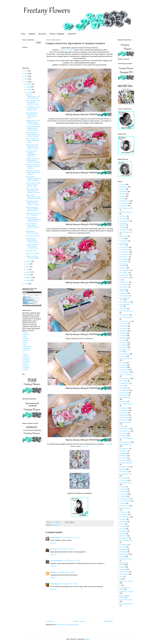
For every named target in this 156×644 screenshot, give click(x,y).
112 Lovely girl (124, 247)
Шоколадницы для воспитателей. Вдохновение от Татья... (32, 115)
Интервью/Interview (126, 559)
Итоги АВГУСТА (31, 251)
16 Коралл (26, 364)
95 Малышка (124, 545)
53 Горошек (123, 436)
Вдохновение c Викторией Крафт (32, 232)
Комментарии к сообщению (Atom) (68, 625)
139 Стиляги (124, 324)
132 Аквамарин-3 (125, 302)
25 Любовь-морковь (126, 359)
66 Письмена (124, 472)
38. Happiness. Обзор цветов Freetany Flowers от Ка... (33, 108)
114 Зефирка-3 (124, 252)
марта (28, 275)
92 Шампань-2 (124, 538)
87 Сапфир (123, 526)
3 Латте (25, 336)
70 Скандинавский (126, 483)
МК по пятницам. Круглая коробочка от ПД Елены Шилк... (33, 219)
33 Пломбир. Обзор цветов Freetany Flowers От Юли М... (33, 203)
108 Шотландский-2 (126, 232)
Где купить (42, 34)
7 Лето (24, 344)
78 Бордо (123, 503)
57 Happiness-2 (124, 449)
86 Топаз (122, 524)
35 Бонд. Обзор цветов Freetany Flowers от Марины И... (33, 166)
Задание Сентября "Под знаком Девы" (33, 257)
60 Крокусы (123, 456)
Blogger (87, 639)
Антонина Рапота (56, 561)
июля (28, 264)
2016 (26, 284)
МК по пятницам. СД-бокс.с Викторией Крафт (33, 140)
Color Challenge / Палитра (125, 597)
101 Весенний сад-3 (126, 212)
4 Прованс (26, 338)
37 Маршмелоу (124, 390)
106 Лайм (123, 227)
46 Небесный (124, 415)
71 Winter (123, 487)
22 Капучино (124, 347)
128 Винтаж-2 (124, 287)
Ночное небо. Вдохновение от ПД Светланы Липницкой (33, 197)
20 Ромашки (124, 343)
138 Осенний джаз (126, 321)
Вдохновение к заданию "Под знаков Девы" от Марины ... (33, 179)
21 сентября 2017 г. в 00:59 (66, 572)
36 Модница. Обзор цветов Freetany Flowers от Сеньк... (33, 147)
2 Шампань (26, 334)
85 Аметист (123, 522)
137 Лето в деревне (126, 317)
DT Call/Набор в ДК (126, 600)
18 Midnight (26, 368)
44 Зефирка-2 (124, 410)
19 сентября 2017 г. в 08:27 (71, 537)
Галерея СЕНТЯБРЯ (32, 253)
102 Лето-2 (123, 216)
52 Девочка (123, 433)
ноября (29, 87)
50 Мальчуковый (125, 429)
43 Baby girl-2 (124, 408)
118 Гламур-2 (124, 262)
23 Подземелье (125, 354)
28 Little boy (123, 367)
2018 (26, 79)
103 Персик (123, 219)
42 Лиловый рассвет (126, 404)
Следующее (50, 621)
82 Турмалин (124, 514)
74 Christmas (124, 494)
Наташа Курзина (56, 537)
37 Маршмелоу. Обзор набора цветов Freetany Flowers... (33, 128)
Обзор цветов (124, 574)
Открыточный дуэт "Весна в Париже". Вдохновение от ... (32, 209)
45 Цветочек (124, 413)
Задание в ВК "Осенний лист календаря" (33, 214)
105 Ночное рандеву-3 (123, 224)
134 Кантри (123, 309)
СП (121, 585)
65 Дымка (123, 469)
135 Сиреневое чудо (126, 311)
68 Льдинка (123, 478)
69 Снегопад (124, 480)
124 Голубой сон (125, 277)
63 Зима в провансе (126, 463)
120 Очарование (125, 270)
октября (29, 90)
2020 (26, 74)
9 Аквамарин (26, 348)
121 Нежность (124, 273)
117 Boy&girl (124, 259)
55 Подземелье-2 (125, 442)
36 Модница (123, 388)
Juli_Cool (53, 549)
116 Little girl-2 (124, 257)
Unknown (53, 572)
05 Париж (123, 194)
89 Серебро (123, 531)
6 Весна (25, 342)
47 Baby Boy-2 (124, 417)
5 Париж (25, 340)
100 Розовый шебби (126, 208)
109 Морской (124, 236)
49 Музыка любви (125, 422)
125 (121, 280)
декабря (29, 84)
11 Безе (25, 354)
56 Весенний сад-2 (126, 444)
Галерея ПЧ (72, 34)
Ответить (53, 543)
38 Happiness (124, 393)
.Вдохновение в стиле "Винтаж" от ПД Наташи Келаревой (33, 122)
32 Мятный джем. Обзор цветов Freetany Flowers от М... (33, 226)
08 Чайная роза (125, 201)
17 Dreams (26, 366)
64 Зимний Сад (125, 467)
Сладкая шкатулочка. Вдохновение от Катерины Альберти (33, 160)
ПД (121, 579)
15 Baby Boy (85, 446)
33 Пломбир (124, 381)
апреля (29, 272)
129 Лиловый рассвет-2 (124, 290)
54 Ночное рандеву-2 (126, 438)
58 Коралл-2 (124, 451)
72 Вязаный (123, 489)
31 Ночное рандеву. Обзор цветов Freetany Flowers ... (33, 246)
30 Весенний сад (125, 372)
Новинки (122, 567)
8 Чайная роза (27, 346)
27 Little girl (107, 444)
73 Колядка (123, 491)
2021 (26, 71)
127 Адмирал (124, 285)
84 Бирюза (123, 519)
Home (23, 34)
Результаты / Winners (126, 581)
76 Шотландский (125, 499)
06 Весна (123, 196)
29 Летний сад (124, 370)
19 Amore (25, 370)
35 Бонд (122, 386)
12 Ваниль (26, 356)
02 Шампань (124, 187)
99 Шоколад (123, 552)
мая (28, 269)
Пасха (122, 576)
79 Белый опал (124, 506)
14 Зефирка (26, 360)
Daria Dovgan (55, 584)
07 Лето (122, 199)
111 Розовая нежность (124, 244)
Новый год (123, 569)
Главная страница (79, 621)
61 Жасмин (123, 458)
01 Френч (123, 184)
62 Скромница (124, 460)
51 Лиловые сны (125, 431)
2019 (26, 76)
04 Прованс (123, 191)
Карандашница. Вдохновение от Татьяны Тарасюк (32, 240)
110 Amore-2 (124, 241)
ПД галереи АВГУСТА (33, 236)
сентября (29, 92)
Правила (32, 34)
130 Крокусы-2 (124, 296)
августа (29, 261)
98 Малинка (123, 549)
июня (28, 267)
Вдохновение (55, 525)
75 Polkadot (123, 496)
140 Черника (124, 328)
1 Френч (25, 332)
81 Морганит (124, 512)
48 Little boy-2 (124, 420)
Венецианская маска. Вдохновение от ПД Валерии (33, 172)
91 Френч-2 (123, 536)
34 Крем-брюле (125, 383)
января (29, 280)
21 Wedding (123, 345)
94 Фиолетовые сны (126, 541)
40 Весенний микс (125, 398)
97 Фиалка (123, 547)
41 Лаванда (123, 402)
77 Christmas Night (126, 501)
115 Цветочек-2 (125, 254)
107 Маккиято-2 (125, 230)
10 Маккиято (26, 350)
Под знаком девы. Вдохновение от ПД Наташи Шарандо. (33, 134)
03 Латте (122, 189)
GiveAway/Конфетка (126, 604)
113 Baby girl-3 (124, 250)
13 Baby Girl (26, 358)
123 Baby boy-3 (124, 275)
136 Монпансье (125, 315)
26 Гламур (123, 363)
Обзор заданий (124, 572)
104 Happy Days (125, 221)
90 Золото (123, 534)
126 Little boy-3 (124, 282)
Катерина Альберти (67, 50)
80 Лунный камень (126, 508)
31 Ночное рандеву (126, 375)
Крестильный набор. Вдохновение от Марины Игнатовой (33, 191)
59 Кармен (123, 453)
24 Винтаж (123, 356)
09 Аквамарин (124, 203)
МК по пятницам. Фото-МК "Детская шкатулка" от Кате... (33, 102)
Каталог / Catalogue (57, 34)
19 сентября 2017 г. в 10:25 (66, 549)
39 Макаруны (124, 395)
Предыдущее (109, 621)
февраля (29, 278)
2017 (26, 82)
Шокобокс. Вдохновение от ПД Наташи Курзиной (33, 96)
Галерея (122, 557)
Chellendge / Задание (126, 592)
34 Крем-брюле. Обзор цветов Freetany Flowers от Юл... (33, 185)
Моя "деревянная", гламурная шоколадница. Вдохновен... (32, 153)
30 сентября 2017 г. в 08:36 (69, 584)
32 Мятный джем (125, 378)
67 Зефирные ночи (126, 474)
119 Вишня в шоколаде (124, 265)
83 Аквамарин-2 (125, 517)
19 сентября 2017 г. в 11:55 (71, 561)
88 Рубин (123, 529)
